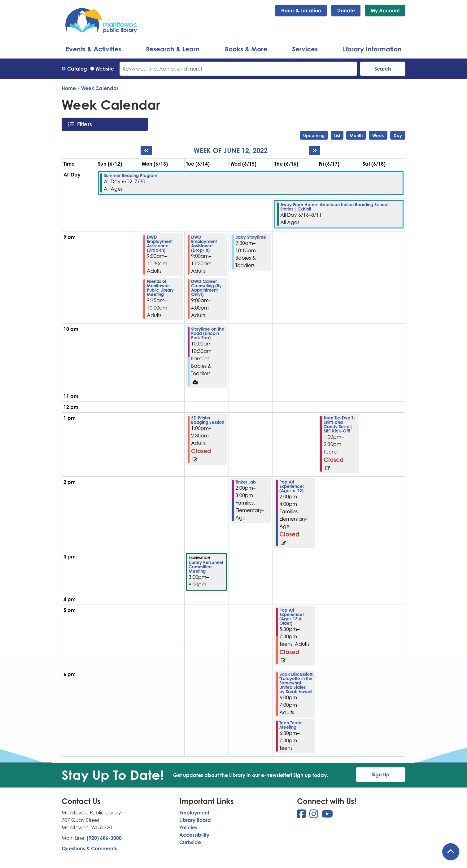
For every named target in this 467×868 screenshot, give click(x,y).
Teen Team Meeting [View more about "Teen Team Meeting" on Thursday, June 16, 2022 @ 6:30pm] (290, 725)
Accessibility (194, 835)
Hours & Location (301, 11)
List (337, 135)
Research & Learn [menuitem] (173, 49)
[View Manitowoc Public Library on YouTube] (327, 816)
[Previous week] (146, 150)
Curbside (190, 842)
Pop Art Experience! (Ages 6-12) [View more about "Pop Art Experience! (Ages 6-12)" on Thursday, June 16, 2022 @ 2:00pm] (292, 486)
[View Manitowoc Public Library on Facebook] (302, 816)
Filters (86, 124)
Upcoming (314, 135)
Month (356, 135)
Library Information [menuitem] (372, 49)
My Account (385, 11)
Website (105, 69)
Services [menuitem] (305, 49)
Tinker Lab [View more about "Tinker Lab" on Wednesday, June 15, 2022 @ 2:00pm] (246, 482)
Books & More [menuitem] (246, 49)
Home (69, 88)
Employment (194, 813)
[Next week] (314, 150)
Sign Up (381, 775)
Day (398, 135)
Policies (188, 827)
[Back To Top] (451, 852)
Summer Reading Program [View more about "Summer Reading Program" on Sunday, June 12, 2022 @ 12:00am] (131, 176)
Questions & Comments (89, 848)
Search (383, 69)
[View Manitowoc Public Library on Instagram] (314, 816)
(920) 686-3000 (104, 838)
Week (378, 135)
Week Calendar (100, 88)
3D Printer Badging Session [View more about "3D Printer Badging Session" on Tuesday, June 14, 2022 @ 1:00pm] (208, 420)
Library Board (195, 820)
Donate (346, 11)
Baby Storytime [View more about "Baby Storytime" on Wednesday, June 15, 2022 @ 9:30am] (251, 237)
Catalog (77, 69)
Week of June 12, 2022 (231, 150)
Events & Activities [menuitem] (93, 49)
